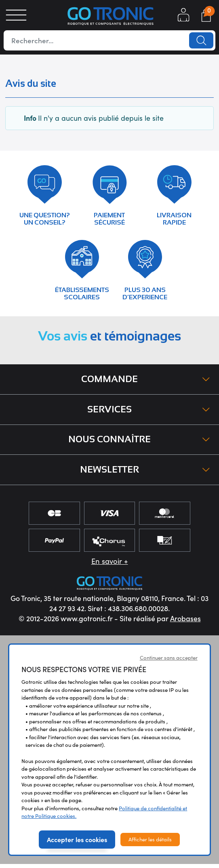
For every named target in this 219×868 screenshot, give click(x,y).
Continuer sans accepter (169, 662)
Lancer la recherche (201, 40)
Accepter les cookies (77, 843)
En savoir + (110, 565)
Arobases (185, 622)
